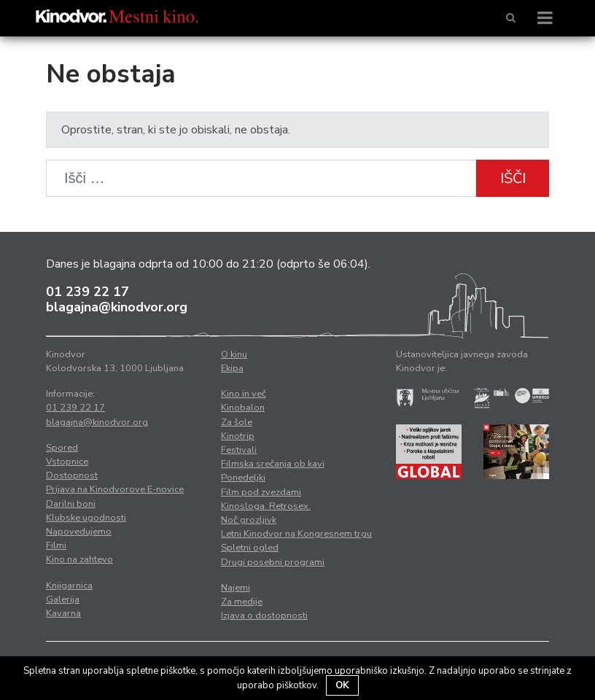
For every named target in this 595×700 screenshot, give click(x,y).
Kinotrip (238, 436)
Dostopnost (72, 475)
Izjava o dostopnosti (264, 615)
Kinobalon (243, 408)
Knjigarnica (69, 586)
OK (342, 685)
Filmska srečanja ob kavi (273, 464)
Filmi (56, 545)
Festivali (239, 450)
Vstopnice (67, 462)
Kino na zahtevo (79, 559)
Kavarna (63, 613)
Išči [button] (513, 178)
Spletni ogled (250, 548)
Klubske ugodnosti (86, 518)
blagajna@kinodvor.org (117, 307)
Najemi (236, 588)
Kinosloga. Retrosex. (266, 506)
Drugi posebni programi (273, 562)
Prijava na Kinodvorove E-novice (115, 489)
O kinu (234, 354)
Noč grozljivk (249, 520)
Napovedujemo (79, 532)
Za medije (242, 602)
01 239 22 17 (87, 292)
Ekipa (232, 368)
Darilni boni (71, 504)
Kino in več (244, 394)
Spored (62, 448)
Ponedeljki (243, 478)
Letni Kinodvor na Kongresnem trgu (296, 534)
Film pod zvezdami (261, 492)
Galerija (63, 599)
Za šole (237, 422)
